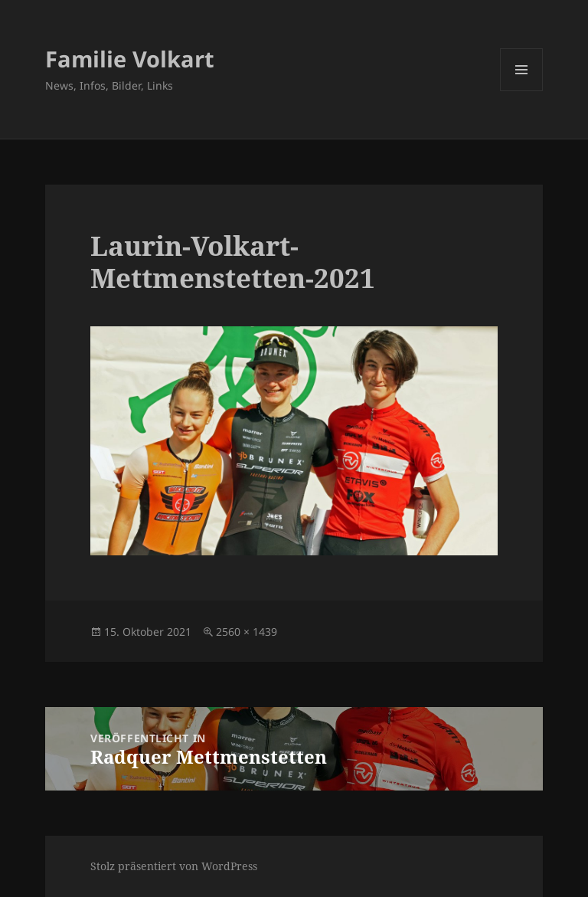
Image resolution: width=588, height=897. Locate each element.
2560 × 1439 (247, 632)
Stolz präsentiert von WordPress (174, 866)
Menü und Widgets (522, 91)
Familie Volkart (130, 59)
